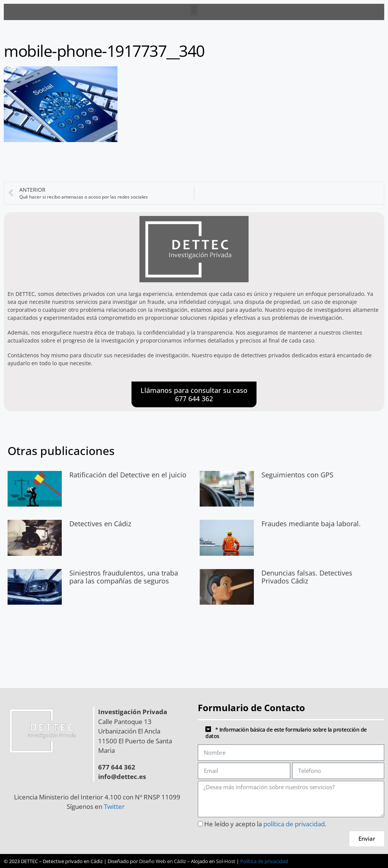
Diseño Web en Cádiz (163, 861)
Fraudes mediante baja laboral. (311, 524)
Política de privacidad (264, 861)
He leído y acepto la (265, 824)
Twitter (116, 806)
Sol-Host (226, 861)
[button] (194, 10)
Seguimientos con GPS (297, 475)
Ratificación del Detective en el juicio (128, 475)
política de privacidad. (295, 824)
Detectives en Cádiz (100, 524)
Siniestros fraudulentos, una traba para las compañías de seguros (124, 577)
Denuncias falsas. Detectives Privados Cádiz (307, 577)
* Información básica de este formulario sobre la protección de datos (286, 733)
